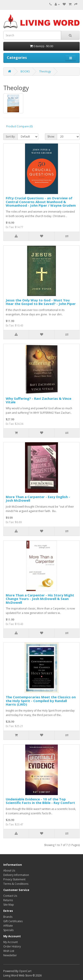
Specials (8, 930)
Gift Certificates (13, 921)
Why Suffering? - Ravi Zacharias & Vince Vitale (39, 400)
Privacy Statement (14, 879)
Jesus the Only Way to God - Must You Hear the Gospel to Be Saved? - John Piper (41, 302)
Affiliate (8, 926)
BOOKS (25, 71)
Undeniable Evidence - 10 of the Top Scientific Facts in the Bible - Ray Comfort (40, 801)
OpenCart (25, 971)
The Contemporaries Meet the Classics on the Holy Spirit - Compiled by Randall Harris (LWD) (41, 701)
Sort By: (11, 137)
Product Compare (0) (19, 126)
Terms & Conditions (16, 884)
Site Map (9, 905)
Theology (45, 71)
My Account (11, 942)
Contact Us (10, 896)
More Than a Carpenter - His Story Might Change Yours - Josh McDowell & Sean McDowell (40, 599)
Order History (12, 946)
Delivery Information (16, 875)
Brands (8, 917)
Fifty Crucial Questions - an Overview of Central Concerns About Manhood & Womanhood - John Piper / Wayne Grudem (41, 202)
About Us (9, 870)
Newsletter (10, 955)
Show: (51, 137)
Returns (8, 900)
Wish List (9, 951)
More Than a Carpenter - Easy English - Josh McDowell (38, 499)
